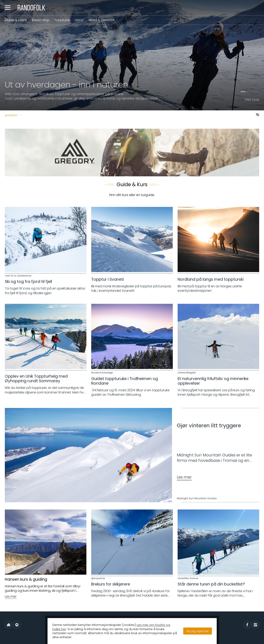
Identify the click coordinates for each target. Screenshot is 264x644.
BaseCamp (41, 20)
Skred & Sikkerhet (101, 20)
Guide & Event (16, 20)
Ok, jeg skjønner (197, 631)
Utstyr (79, 20)
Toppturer (62, 20)
